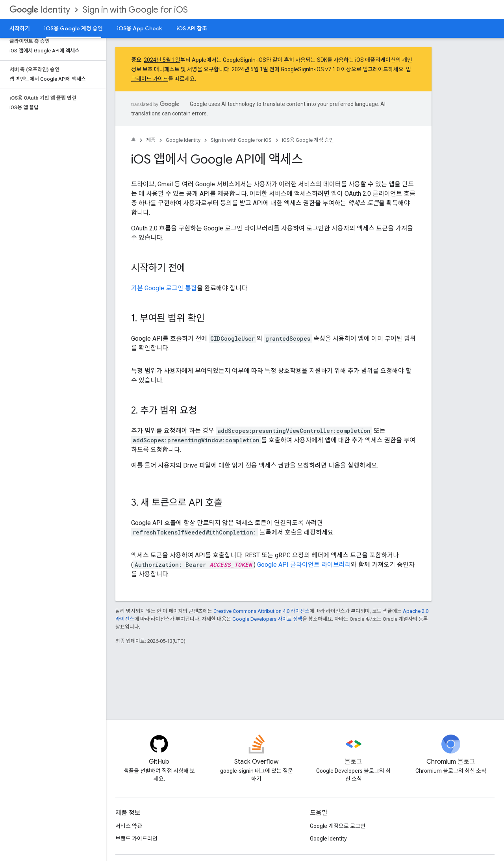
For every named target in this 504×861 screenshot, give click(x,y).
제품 (151, 140)
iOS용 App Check (140, 28)
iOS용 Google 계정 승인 (308, 140)
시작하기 (20, 28)
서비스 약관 (129, 826)
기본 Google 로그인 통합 (164, 288)
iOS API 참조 (192, 28)
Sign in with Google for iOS (135, 10)
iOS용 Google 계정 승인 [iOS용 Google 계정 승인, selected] (73, 28)
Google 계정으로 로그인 (338, 826)
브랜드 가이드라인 (136, 839)
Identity (40, 10)
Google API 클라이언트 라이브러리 (304, 565)
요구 (209, 69)
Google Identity (183, 140)
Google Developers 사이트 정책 (267, 619)
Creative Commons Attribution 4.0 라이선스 (261, 611)
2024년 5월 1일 (162, 60)
